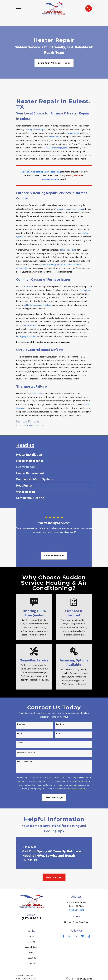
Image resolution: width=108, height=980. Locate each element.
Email (58, 734)
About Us (32, 958)
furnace (29, 286)
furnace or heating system (56, 148)
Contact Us (32, 964)
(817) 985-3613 (32, 919)
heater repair (77, 209)
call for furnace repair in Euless (37, 305)
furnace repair (73, 133)
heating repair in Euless (26, 336)
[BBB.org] (89, 936)
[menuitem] (54, 455)
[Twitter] (76, 936)
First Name (21, 724)
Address (20, 743)
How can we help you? (25, 762)
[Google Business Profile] (83, 936)
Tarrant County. (55, 137)
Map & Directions (76, 910)
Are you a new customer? (27, 753)
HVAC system (85, 290)
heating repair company (36, 129)
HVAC (32, 953)
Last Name (60, 724)
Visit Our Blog (54, 878)
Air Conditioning (32, 948)
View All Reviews (54, 556)
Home (32, 937)
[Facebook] (64, 936)
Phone (20, 734)
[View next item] (57, 546)
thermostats (35, 393)
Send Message (54, 798)
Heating (32, 942)
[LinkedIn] (70, 936)
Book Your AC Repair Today (54, 63)
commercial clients (68, 250)
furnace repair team (28, 325)
